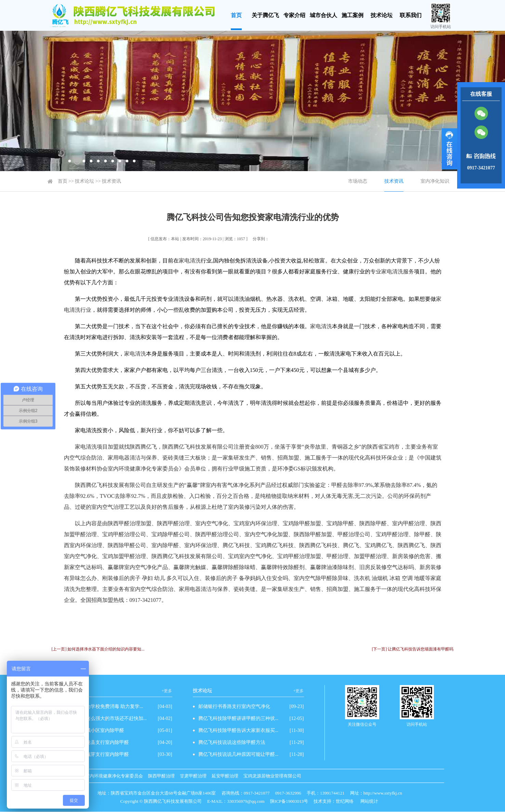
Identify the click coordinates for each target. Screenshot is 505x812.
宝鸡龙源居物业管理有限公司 (272, 776)
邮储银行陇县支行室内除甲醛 (98, 742)
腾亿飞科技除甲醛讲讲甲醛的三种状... (238, 718)
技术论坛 (382, 15)
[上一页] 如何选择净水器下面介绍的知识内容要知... (98, 649)
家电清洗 (190, 261)
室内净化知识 (435, 181)
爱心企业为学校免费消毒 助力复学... (105, 706)
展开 (449, 149)
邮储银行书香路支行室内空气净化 (234, 706)
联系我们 (411, 15)
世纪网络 (345, 801)
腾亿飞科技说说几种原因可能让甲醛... (238, 754)
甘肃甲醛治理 (193, 776)
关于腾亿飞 (265, 15)
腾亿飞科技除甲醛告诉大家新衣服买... (238, 730)
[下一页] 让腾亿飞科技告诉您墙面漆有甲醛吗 (413, 649)
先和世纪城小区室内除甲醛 (95, 730)
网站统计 (369, 801)
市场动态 (358, 181)
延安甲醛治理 (225, 776)
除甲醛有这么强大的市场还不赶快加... (107, 718)
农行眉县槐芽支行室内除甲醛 (98, 754)
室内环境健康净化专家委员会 (114, 776)
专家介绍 (294, 15)
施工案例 (353, 15)
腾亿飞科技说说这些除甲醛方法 (232, 742)
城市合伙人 (323, 15)
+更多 (167, 691)
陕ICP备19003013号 (289, 801)
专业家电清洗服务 (392, 272)
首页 (236, 15)
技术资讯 (111, 181)
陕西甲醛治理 (161, 776)
